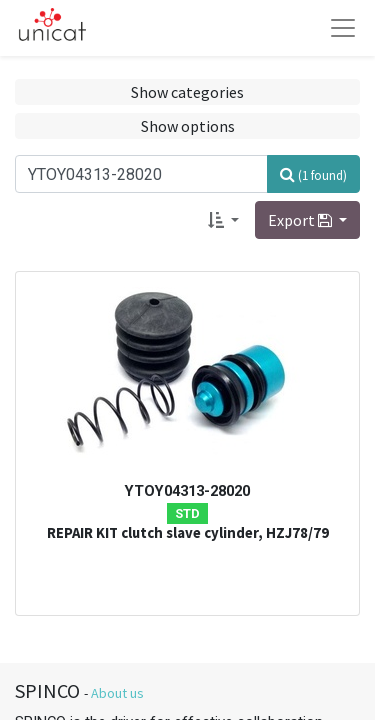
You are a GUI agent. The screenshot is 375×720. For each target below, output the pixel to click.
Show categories (187, 92)
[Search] (313, 174)
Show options (188, 126)
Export (301, 220)
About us (117, 693)
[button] (223, 220)
